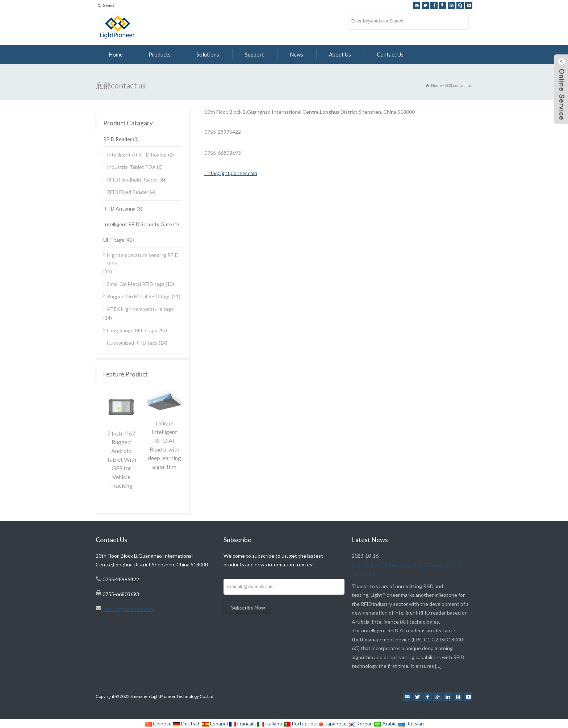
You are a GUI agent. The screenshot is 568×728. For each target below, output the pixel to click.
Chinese (158, 723)
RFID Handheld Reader (133, 180)
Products (160, 54)
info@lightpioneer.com (231, 173)
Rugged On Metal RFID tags (139, 296)
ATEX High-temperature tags (140, 309)
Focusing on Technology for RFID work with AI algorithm (408, 569)
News (296, 54)
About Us (340, 54)
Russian (411, 723)
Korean (360, 723)
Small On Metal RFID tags (136, 284)
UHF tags (114, 240)
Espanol (215, 723)
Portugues (300, 723)
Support (254, 54)
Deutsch (187, 723)
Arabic (385, 723)
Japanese (332, 723)
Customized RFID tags (132, 343)
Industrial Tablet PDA (131, 167)
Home (116, 54)
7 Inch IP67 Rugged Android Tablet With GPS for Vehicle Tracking (121, 459)
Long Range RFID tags (132, 330)
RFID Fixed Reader (128, 192)
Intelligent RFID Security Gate (138, 224)
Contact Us (390, 54)
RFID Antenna (119, 209)
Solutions (208, 54)
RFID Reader (118, 139)
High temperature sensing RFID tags (143, 259)
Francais (242, 723)
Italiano (270, 723)
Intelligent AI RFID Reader (137, 155)
